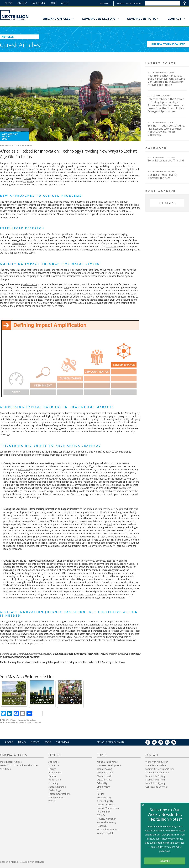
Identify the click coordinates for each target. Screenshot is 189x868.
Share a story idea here (170, 45)
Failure (100, 794)
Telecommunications (59, 794)
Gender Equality (105, 801)
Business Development (109, 765)
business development (15, 723)
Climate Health (105, 776)
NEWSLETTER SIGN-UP (111, 742)
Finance (52, 776)
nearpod (102, 594)
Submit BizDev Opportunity (160, 769)
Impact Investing (106, 804)
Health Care (55, 780)
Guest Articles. (21, 45)
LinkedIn (169, 743)
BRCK (34, 473)
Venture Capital (105, 833)
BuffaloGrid (24, 469)
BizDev (22, 3)
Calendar (38, 3)
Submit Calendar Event (157, 772)
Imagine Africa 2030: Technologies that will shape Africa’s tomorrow (65, 234)
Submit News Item (155, 780)
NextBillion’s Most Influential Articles (19, 765)
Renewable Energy (107, 822)
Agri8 (110, 524)
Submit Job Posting (155, 776)
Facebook (150, 743)
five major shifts (20, 452)
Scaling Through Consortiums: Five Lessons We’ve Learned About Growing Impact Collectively (166, 130)
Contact (176, 19)
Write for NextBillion (156, 765)
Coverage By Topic (143, 19)
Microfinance (104, 812)
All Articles (5, 769)
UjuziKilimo (13, 294)
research (38, 723)
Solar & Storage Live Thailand (166, 160)
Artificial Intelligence (107, 762)
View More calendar (178, 149)
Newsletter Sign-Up (155, 783)
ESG (99, 790)
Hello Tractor (30, 284)
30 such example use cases (71, 416)
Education (54, 765)
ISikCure (88, 297)
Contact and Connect (156, 787)
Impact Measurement (108, 808)
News (9, 3)
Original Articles (58, 19)
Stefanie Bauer (7, 146)
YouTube (163, 743)
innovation (29, 723)
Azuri (66, 287)
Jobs (53, 3)
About (65, 3)
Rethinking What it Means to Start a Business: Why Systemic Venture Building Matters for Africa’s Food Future (166, 80)
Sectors (55, 755)
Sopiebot (28, 181)
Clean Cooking (104, 769)
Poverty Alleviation (107, 819)
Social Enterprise (19, 720)
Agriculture (54, 762)
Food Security (104, 797)
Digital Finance (105, 780)
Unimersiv (79, 594)
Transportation (56, 797)
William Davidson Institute (129, 3)
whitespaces (18, 243)
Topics (102, 755)
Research (102, 826)
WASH (52, 801)
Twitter (157, 743)
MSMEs (101, 815)
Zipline (28, 178)
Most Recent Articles (11, 762)
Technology (31, 720)
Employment (104, 787)
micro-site (111, 246)
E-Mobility (102, 783)
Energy (52, 769)
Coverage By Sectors (100, 19)
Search (184, 3)
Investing (53, 783)
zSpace (89, 594)
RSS (176, 743)
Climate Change (105, 772)
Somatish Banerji (24, 146)
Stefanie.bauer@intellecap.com (34, 654)
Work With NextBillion (157, 762)
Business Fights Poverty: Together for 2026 (163, 176)
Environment (55, 772)
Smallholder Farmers (108, 829)
